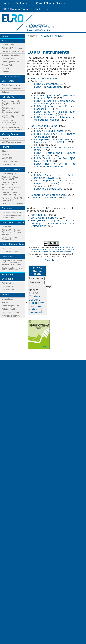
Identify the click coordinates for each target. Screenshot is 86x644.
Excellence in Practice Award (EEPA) (11, 189)
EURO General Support (44, 218)
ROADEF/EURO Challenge (13, 203)
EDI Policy (6, 69)
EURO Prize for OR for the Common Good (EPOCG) (55, 165)
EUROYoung (7, 158)
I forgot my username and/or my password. (36, 308)
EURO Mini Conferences (12, 89)
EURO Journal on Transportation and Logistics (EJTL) (10, 122)
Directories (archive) (11, 313)
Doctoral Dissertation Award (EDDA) (11, 183)
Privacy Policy (8, 65)
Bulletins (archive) (10, 309)
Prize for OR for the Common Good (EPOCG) (12, 194)
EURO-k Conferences (11, 85)
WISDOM (6, 155)
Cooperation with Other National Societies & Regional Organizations (12, 263)
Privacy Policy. (51, 260)
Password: (37, 282)
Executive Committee (11, 55)
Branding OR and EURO (12, 62)
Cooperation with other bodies (49, 195)
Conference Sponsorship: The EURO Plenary (13, 269)
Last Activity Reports (11, 252)
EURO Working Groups (16, 9)
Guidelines (7, 227)
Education (7, 208)
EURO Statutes (8, 283)
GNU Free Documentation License (55, 252)
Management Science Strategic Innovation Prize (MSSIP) (55, 141)
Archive (6, 295)
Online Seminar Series (13, 223)
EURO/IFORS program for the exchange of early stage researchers (53, 222)
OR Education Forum (11, 165)
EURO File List (8, 290)
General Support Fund (13, 244)
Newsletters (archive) (11, 316)
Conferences (23, 3)
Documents (7, 279)
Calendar (6, 92)
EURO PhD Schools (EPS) (12, 212)
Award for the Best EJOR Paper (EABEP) (12, 199)
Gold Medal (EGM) (10, 174)
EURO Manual (8, 287)
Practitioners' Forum (11, 161)
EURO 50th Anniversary (12, 48)
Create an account (36, 298)
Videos (5, 302)
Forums (5, 147)
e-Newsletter (7, 299)
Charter (5, 139)
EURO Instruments (11, 77)
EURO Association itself (44, 79)
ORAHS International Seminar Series (11, 238)
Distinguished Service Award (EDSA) (11, 178)
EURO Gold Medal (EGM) (48, 131)
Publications (42, 9)
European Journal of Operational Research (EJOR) (11, 103)
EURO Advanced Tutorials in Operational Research (13, 129)
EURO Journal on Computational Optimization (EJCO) (10, 110)
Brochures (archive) (10, 306)
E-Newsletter (38, 226)
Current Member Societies (52, 3)
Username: (37, 278)
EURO (5, 41)
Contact (5, 72)
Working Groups (10, 134)
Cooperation (8, 257)
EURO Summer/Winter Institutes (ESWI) (11, 217)
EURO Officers (8, 58)
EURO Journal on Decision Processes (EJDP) (13, 116)
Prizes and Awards (11, 169)
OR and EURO (8, 45)
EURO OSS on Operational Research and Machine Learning (13, 232)
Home (6, 3)
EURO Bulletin (39, 215)
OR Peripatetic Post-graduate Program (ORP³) (55, 182)
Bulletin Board (9, 275)
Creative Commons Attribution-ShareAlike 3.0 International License (52, 249)
